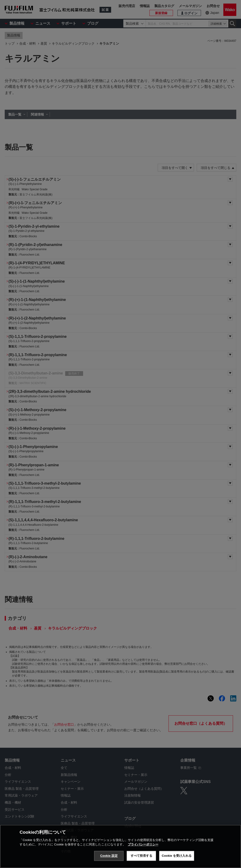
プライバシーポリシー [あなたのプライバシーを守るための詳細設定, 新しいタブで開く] (143, 844)
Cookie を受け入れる (177, 856)
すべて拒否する (141, 856)
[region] (120, 846)
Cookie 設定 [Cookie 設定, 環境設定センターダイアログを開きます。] (109, 856)
